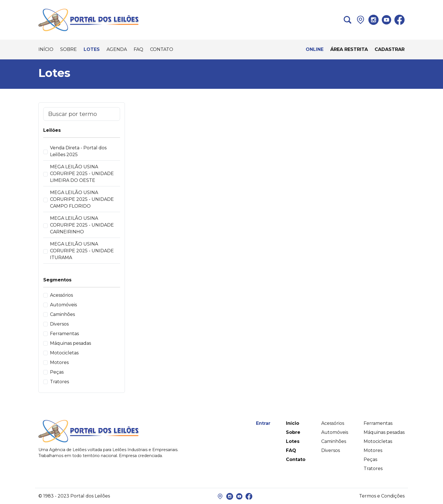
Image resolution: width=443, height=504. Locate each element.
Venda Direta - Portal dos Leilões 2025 (78, 151)
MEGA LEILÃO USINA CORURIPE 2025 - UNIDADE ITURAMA (82, 251)
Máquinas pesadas (70, 343)
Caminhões (62, 314)
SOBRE (69, 49)
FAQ (138, 49)
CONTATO (162, 49)
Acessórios (61, 295)
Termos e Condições (382, 496)
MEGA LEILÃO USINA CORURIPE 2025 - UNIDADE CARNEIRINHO (82, 225)
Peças (57, 372)
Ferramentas (64, 334)
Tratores (59, 382)
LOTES (92, 49)
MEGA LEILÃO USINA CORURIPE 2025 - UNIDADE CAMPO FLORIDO (82, 199)
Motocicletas (64, 353)
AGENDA (117, 49)
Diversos (59, 324)
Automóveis (63, 305)
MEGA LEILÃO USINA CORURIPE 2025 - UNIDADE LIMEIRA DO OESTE (82, 174)
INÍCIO (46, 49)
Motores (59, 362)
